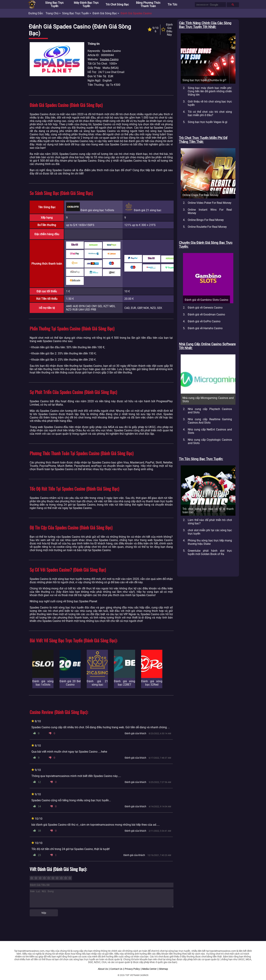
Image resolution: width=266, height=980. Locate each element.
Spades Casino (109, 59)
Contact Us (116, 969)
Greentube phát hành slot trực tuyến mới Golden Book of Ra (210, 552)
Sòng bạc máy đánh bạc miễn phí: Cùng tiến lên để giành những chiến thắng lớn (210, 91)
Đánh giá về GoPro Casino (204, 321)
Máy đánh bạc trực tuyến (86, 4)
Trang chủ (52, 13)
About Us (103, 969)
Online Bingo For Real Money (206, 220)
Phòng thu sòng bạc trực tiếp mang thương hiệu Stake (210, 542)
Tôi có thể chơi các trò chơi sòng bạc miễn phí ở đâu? (210, 113)
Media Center (149, 969)
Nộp (44, 913)
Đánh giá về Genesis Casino (205, 308)
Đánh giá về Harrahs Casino (205, 328)
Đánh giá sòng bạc (105, 13)
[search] (210, 5)
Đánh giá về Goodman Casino (206, 314)
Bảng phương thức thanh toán (148, 4)
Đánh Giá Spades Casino (136, 13)
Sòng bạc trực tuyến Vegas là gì (208, 122)
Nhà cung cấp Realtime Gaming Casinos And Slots (210, 421)
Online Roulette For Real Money (207, 227)
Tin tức (172, 4)
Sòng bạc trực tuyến (54, 4)
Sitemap (163, 969)
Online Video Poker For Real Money (210, 203)
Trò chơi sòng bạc (117, 4)
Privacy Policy (132, 969)
